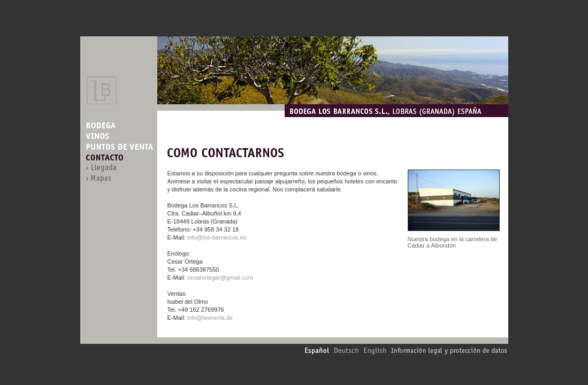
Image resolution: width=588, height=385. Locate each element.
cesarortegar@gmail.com (220, 278)
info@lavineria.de (210, 318)
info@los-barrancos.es (217, 237)
